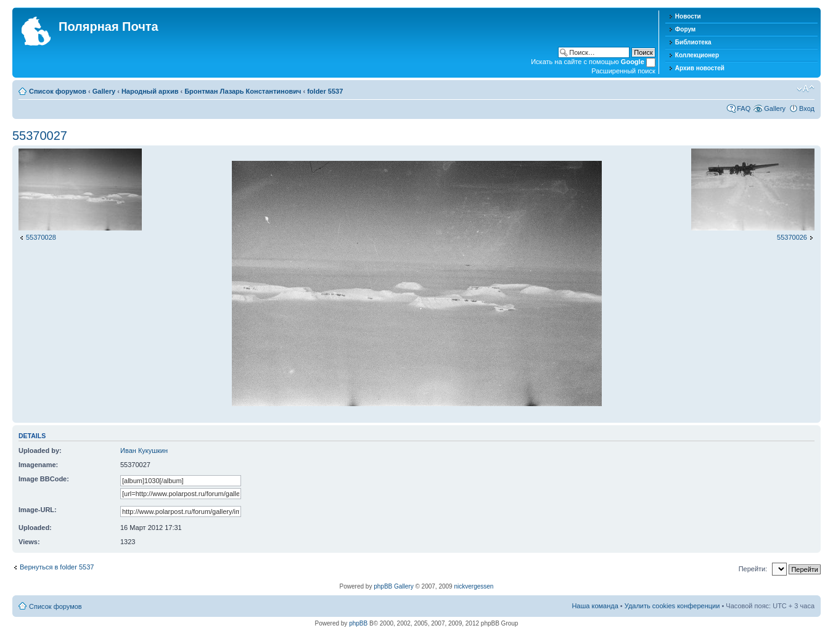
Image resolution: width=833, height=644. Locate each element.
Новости (688, 16)
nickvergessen (474, 586)
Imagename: (38, 465)
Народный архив (150, 91)
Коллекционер (697, 55)
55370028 (41, 237)
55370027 (40, 136)
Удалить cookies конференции (672, 606)
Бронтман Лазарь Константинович (243, 91)
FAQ (744, 108)
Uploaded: (35, 528)
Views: (29, 542)
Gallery (104, 91)
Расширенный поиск (623, 71)
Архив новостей (700, 68)
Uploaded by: (40, 450)
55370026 (792, 237)
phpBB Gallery (393, 586)
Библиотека (693, 42)
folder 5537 (325, 91)
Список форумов (58, 91)
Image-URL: (38, 510)
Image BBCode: (44, 479)
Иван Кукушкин (144, 450)
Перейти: (753, 569)
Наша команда (595, 606)
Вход (807, 108)
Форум (685, 29)
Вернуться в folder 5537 (57, 567)
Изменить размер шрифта (806, 89)
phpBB (358, 623)
